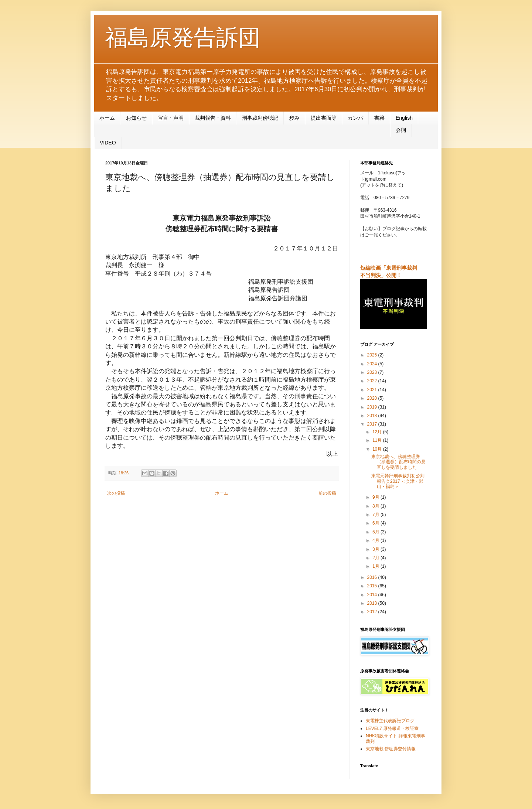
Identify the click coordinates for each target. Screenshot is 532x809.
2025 (373, 355)
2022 (373, 381)
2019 (373, 407)
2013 (373, 603)
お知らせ (136, 118)
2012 (373, 612)
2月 (376, 558)
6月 (376, 523)
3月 (376, 549)
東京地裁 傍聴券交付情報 (391, 749)
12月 (378, 432)
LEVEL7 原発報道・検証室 (392, 728)
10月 (378, 449)
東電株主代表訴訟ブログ (390, 721)
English (404, 118)
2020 (373, 398)
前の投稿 (327, 493)
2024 (373, 364)
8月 (376, 506)
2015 (373, 586)
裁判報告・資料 (213, 118)
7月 (376, 515)
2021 (373, 390)
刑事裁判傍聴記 (260, 118)
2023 (373, 372)
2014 (373, 595)
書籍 (379, 118)
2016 (373, 577)
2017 (373, 424)
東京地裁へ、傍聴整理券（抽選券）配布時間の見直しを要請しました (398, 462)
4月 (376, 540)
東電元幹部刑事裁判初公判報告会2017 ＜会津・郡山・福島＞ (398, 481)
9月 (376, 497)
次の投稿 (116, 493)
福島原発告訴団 (183, 37)
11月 (378, 440)
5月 (376, 532)
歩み (294, 118)
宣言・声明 (171, 118)
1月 (376, 566)
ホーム (107, 118)
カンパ (355, 118)
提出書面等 (324, 118)
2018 (373, 416)
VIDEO (108, 143)
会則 (401, 130)
